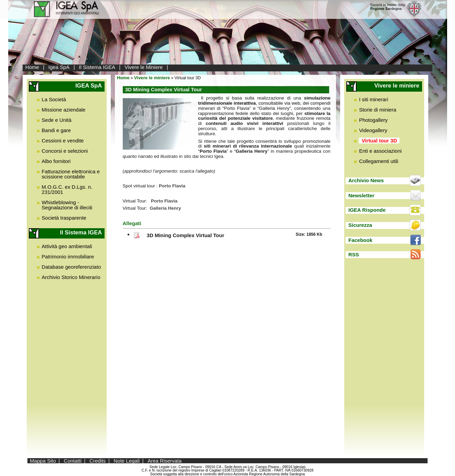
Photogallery (373, 120)
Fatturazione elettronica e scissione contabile (71, 174)
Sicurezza (360, 225)
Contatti (73, 461)
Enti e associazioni (380, 151)
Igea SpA (59, 67)
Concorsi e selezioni (65, 151)
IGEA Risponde (367, 210)
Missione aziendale (64, 110)
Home (32, 67)
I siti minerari (374, 99)
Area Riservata (164, 461)
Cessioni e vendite (63, 141)
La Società (54, 99)
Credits (98, 461)
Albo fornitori (56, 161)
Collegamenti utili (379, 161)
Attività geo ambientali (67, 246)
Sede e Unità (57, 120)
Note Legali (127, 461)
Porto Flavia (164, 201)
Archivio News (366, 180)
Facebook (360, 240)
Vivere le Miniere (143, 67)
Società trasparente (64, 218)
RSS (354, 254)
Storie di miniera (378, 110)
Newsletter (361, 195)
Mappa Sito (43, 461)
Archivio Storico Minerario (71, 277)
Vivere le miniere (152, 78)
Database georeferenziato (71, 267)
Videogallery (373, 130)
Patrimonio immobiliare (68, 257)
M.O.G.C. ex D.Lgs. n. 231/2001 (67, 189)
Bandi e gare (56, 130)
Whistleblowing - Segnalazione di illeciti (67, 205)
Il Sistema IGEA (97, 67)
